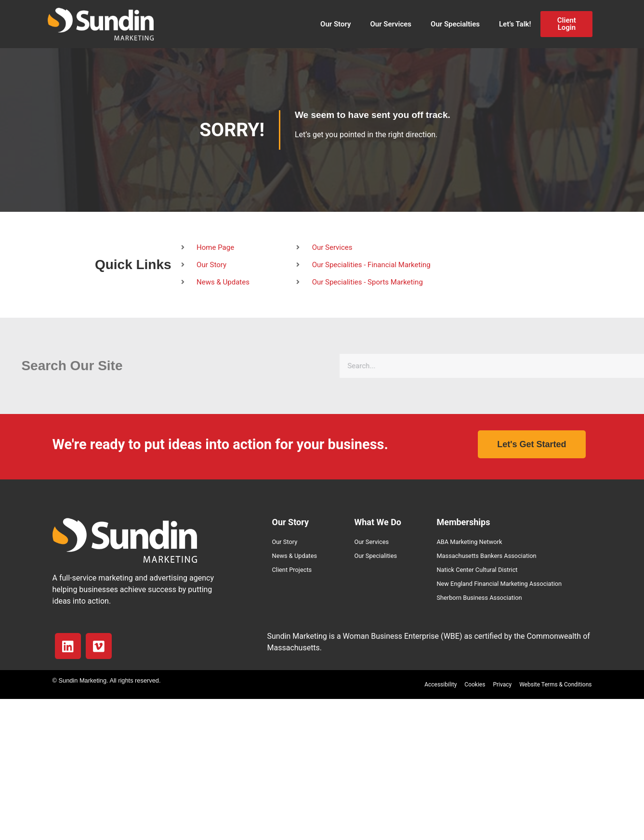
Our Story (335, 24)
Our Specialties (455, 24)
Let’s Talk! (515, 24)
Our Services (391, 24)
